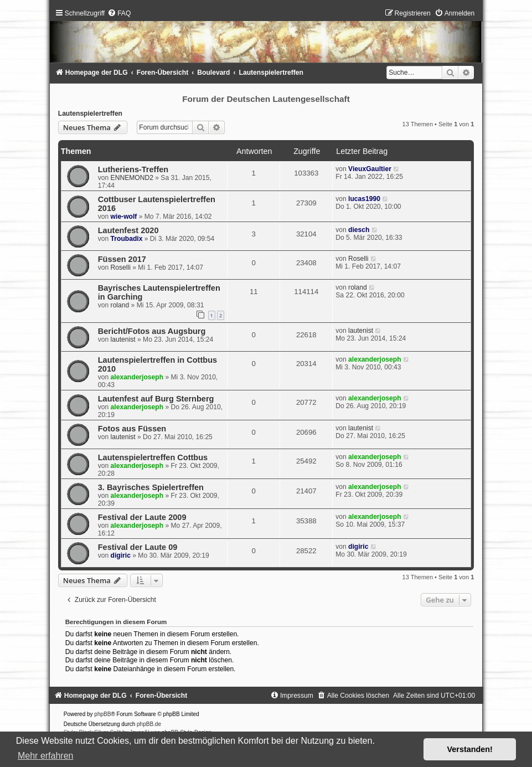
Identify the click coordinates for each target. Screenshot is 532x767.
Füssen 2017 (122, 259)
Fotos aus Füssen (132, 429)
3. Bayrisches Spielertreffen (151, 487)
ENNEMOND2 (132, 178)
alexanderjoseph (137, 377)
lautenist (123, 339)
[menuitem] (119, 13)
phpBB (102, 714)
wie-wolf (124, 217)
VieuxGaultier (370, 169)
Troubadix (127, 239)
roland (120, 305)
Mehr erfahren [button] (46, 756)
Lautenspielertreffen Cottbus (153, 457)
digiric (121, 555)
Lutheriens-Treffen (133, 169)
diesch (359, 230)
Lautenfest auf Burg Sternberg (156, 399)
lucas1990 (364, 199)
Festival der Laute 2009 (142, 517)
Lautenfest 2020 (128, 230)
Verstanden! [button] (470, 749)
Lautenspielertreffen (90, 114)
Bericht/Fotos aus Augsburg (152, 331)
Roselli (121, 267)
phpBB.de (149, 724)
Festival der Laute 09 (138, 547)
